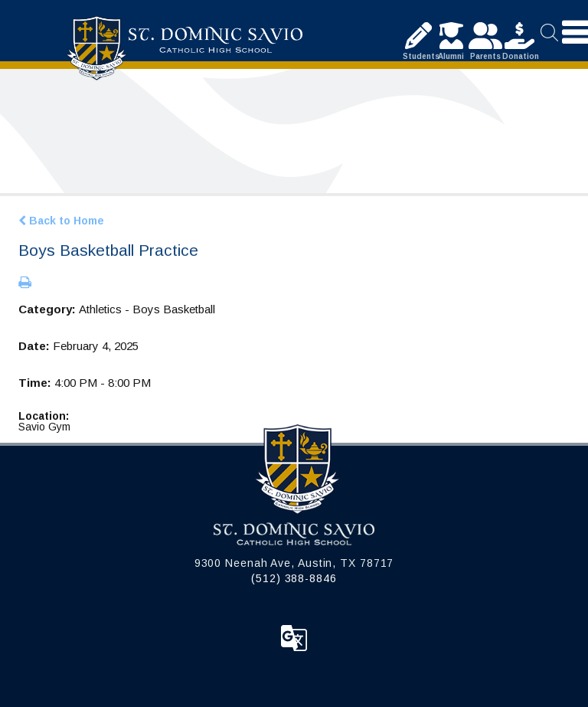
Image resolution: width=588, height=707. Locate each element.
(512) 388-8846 (294, 578)
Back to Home (61, 221)
